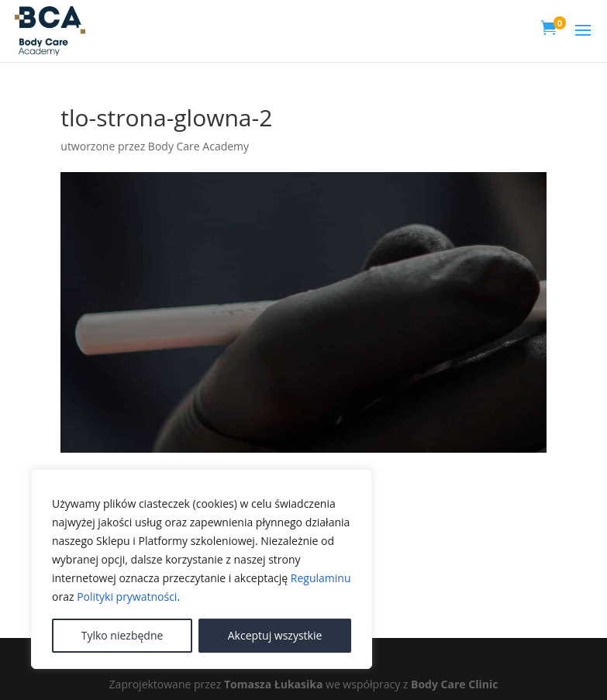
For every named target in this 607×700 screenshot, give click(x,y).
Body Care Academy (198, 146)
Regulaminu (321, 578)
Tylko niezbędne (122, 635)
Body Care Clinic (454, 684)
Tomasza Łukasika (273, 684)
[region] (202, 569)
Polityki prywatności (127, 597)
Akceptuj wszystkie (275, 635)
